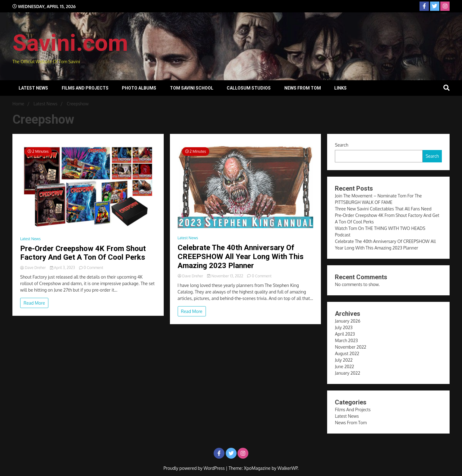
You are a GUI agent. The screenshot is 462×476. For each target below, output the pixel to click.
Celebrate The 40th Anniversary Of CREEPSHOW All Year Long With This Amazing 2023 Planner (241, 257)
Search (342, 145)
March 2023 (346, 340)
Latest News (33, 88)
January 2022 (347, 373)
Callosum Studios (249, 88)
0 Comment (93, 268)
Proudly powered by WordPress (195, 468)
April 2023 (345, 334)
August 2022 (347, 353)
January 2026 (348, 321)
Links (340, 88)
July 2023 (344, 327)
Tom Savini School (192, 88)
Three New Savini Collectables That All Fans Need (383, 209)
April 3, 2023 (63, 268)
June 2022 (344, 366)
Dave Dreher (33, 268)
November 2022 (351, 347)
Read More (34, 303)
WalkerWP (288, 468)
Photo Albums (139, 88)
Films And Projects (85, 88)
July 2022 (344, 360)
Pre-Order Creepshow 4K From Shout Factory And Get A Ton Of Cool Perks (83, 253)
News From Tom (303, 88)
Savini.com (70, 43)
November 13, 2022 (226, 276)
